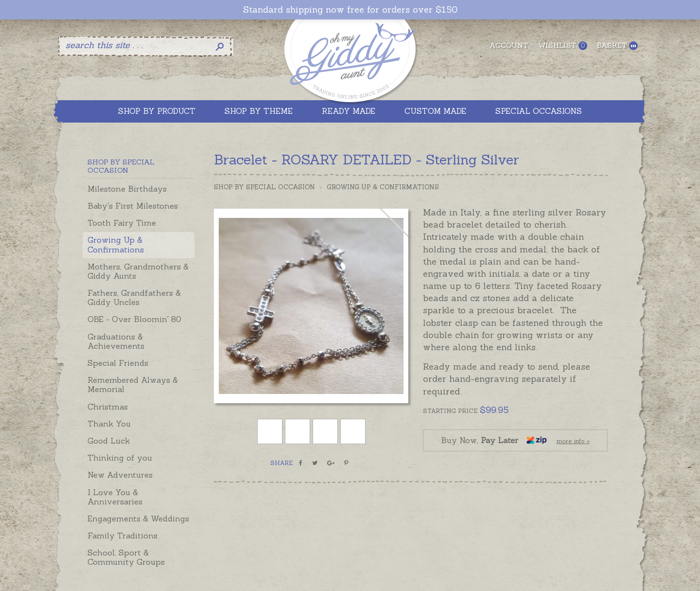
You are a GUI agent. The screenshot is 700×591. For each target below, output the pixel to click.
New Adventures (120, 475)
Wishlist (563, 45)
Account (509, 45)
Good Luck (109, 441)
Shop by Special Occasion (264, 187)
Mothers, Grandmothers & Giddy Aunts (138, 271)
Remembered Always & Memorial (133, 385)
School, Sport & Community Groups (126, 557)
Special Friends (118, 363)
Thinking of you (120, 458)
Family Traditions (122, 536)
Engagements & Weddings (138, 519)
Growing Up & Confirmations (116, 244)
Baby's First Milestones (133, 206)
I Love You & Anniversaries (115, 497)
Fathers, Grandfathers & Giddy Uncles (134, 297)
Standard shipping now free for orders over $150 (350, 10)
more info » (573, 441)
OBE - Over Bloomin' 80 (134, 319)
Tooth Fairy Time (122, 223)
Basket (617, 45)
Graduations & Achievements (116, 341)
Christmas (108, 407)
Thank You (109, 424)
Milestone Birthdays (127, 189)
